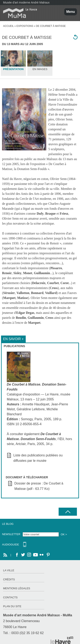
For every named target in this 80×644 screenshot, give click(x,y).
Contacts (10, 597)
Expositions (25, 26)
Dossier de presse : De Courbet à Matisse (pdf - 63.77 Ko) (39, 486)
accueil (8, 26)
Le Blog (8, 524)
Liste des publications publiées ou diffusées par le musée (38, 458)
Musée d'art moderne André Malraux (26, 2)
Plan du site (12, 606)
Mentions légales (17, 588)
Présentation (13, 69)
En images (40, 69)
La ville (9, 570)
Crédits (9, 579)
